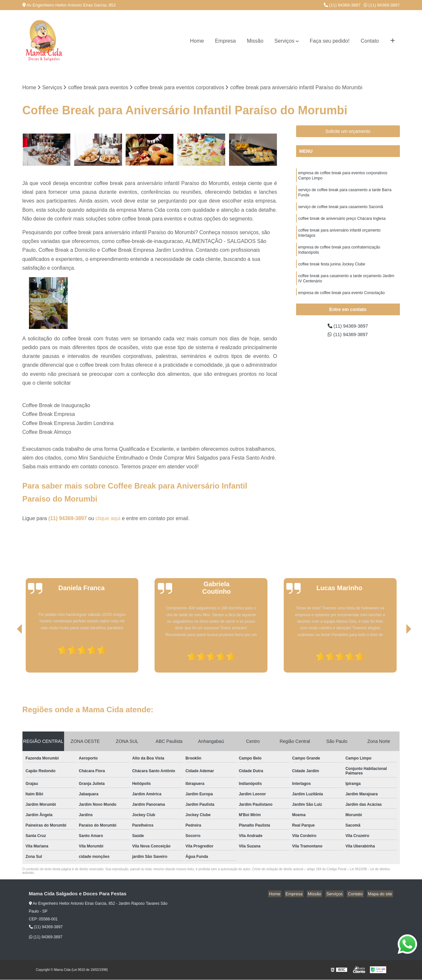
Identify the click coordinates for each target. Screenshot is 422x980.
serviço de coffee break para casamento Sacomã (341, 210)
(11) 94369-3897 (342, 5)
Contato (370, 41)
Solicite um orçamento (348, 132)
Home (197, 41)
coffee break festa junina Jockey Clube (332, 272)
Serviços (284, 41)
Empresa (225, 41)
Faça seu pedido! (330, 41)
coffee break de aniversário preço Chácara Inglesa (342, 223)
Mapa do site (381, 895)
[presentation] (10, 655)
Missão (255, 41)
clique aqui (108, 519)
